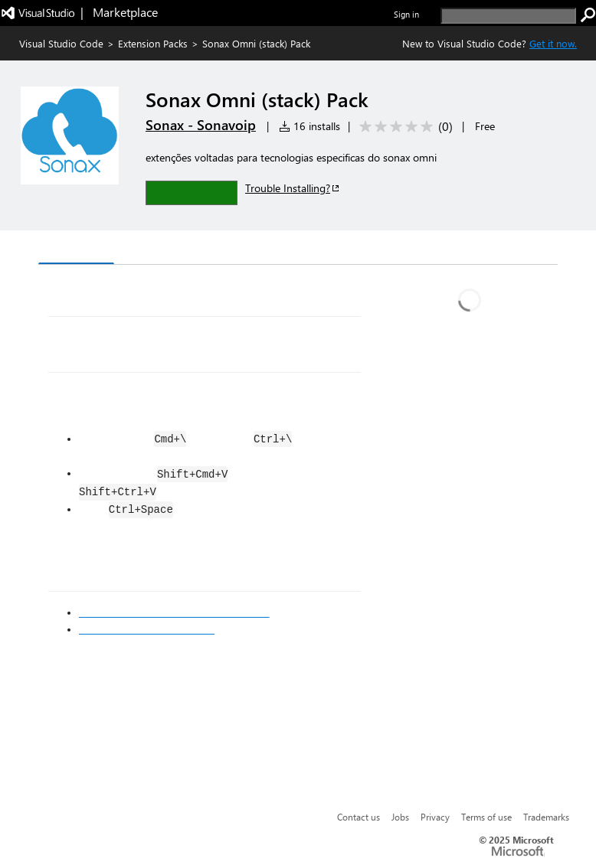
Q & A (252, 249)
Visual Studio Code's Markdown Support (174, 612)
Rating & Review (336, 249)
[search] (508, 16)
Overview (76, 248)
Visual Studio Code (61, 43)
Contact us (359, 817)
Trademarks (546, 817)
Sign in (406, 14)
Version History (169, 249)
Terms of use (486, 817)
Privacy (435, 817)
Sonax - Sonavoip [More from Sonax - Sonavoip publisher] (201, 125)
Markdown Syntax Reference (147, 629)
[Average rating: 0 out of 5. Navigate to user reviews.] (403, 127)
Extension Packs (153, 43)
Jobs (400, 817)
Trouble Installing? (293, 188)
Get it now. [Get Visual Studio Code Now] (553, 43)
